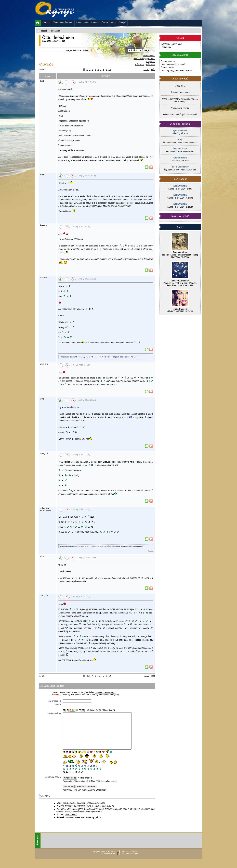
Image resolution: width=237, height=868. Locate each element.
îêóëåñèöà (55, 31)
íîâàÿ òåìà (151, 62)
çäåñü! (98, 825)
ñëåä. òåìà (150, 65)
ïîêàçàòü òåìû (149, 56)
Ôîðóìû (105, 23)
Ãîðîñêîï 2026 (82, 23)
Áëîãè (114, 23)
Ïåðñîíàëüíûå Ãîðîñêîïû (63, 23)
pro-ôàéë (151, 59)
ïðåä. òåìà (140, 65)
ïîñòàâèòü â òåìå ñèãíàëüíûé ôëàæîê (106, 817)
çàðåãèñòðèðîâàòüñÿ (95, 811)
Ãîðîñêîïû (46, 23)
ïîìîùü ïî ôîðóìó (71, 822)
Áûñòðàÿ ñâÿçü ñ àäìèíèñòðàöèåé (177, 70)
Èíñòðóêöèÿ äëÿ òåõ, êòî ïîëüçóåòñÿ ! (84, 798)
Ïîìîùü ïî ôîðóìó (167, 67)
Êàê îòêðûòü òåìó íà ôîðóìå (173, 65)
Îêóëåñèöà (166, 47)
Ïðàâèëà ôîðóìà (168, 62)
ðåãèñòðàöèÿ (139, 59)
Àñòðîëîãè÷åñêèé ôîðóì (172, 44)
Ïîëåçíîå (123, 23)
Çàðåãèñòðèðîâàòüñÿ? (105, 692)
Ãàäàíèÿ (95, 23)
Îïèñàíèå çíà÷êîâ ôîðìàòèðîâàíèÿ (101, 710)
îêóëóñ (44, 31)
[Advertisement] (142, 10)
